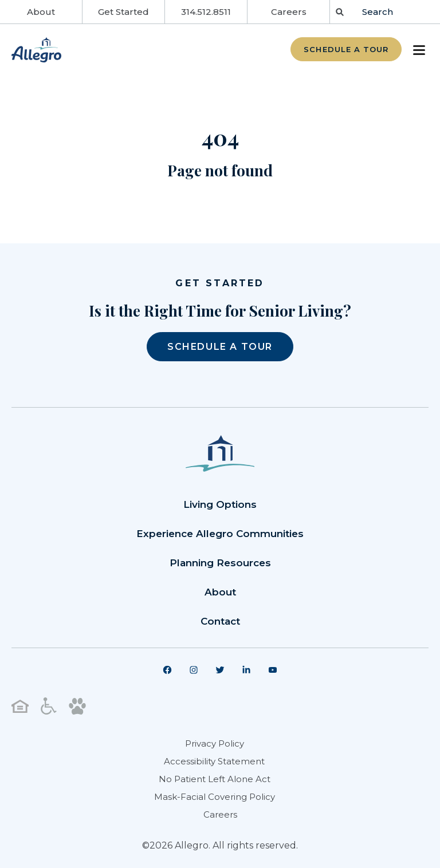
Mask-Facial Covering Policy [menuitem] (215, 797)
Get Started (123, 12)
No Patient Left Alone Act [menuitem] (215, 779)
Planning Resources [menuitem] (220, 563)
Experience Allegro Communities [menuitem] (220, 534)
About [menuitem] (220, 592)
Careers (289, 12)
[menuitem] (167, 670)
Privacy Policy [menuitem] (215, 743)
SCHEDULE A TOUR (220, 347)
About (41, 12)
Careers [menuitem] (220, 814)
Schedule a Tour (346, 49)
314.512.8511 (206, 12)
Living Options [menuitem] (220, 504)
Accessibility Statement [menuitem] (214, 761)
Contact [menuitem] (220, 621)
